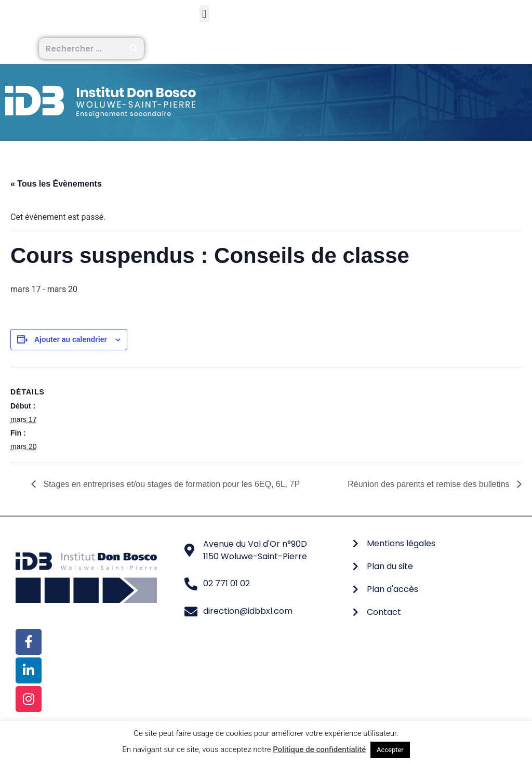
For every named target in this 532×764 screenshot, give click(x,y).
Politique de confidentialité (319, 749)
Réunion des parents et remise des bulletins (430, 484)
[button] (204, 14)
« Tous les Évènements (56, 184)
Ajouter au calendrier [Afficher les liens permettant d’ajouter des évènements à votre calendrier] (71, 339)
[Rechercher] (134, 48)
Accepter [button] (390, 750)
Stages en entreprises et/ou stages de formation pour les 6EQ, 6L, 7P (170, 484)
